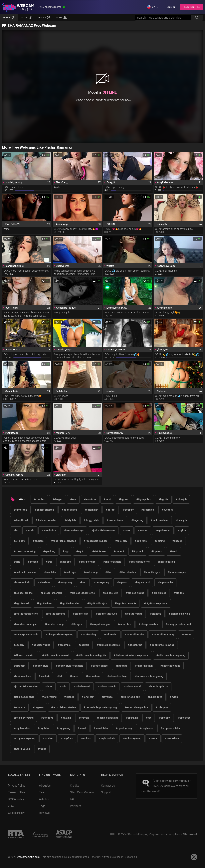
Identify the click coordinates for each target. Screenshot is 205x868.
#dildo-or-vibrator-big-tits (91, 655)
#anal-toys (90, 499)
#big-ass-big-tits (23, 593)
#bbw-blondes (128, 572)
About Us (45, 786)
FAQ (73, 799)
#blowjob (181, 499)
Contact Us (108, 786)
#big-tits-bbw (44, 603)
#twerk (174, 551)
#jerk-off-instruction (103, 531)
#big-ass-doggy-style (83, 593)
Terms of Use (17, 792)
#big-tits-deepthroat (156, 603)
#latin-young (49, 697)
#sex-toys (141, 541)
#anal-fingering (166, 562)
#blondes (156, 614)
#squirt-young (124, 728)
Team (43, 792)
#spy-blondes (22, 728)
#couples (39, 499)
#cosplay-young (41, 645)
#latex (127, 531)
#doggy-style (91, 520)
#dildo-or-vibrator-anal (55, 655)
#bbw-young (65, 583)
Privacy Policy (17, 786)
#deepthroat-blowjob (162, 645)
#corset (111, 510)
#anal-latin (50, 572)
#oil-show (19, 541)
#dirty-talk (70, 520)
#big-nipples (144, 499)
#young (42, 749)
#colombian (91, 510)
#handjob (181, 520)
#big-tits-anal (21, 603)
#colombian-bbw (135, 635)
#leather (143, 531)
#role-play (121, 541)
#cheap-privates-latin (26, 635)
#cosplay (128, 510)
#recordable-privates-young (100, 707)
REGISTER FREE (191, 7)
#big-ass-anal (142, 583)
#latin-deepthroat (158, 687)
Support (106, 792)
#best (107, 499)
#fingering (137, 520)
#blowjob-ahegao (100, 624)
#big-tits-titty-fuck (107, 614)
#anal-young (90, 572)
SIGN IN (171, 7)
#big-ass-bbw (166, 583)
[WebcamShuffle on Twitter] (194, 857)
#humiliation (49, 531)
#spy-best (184, 718)
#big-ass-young (135, 593)
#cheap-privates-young (60, 635)
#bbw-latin (44, 583)
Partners (76, 806)
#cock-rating (69, 510)
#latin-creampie (107, 687)
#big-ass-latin (111, 593)
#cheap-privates (45, 510)
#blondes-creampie (25, 624)
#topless (157, 551)
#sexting (160, 541)
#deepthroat (21, 520)
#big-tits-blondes (69, 603)
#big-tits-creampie (126, 603)
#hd (16, 531)
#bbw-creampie (177, 572)
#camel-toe (20, 510)
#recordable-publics (96, 541)
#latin (63, 687)
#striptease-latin (170, 728)
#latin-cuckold (132, 687)
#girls (17, 562)
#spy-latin (43, 728)
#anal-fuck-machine (25, 572)
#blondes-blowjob (179, 614)
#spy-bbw (165, 718)
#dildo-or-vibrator (46, 520)
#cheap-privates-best (178, 624)
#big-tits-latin (81, 614)
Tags (42, 806)
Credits (75, 786)
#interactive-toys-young (149, 676)
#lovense (107, 697)
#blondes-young (54, 624)
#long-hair (88, 697)
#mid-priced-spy (130, 697)
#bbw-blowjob (152, 572)
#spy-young (63, 728)
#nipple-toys (163, 531)
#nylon (182, 531)
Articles (44, 799)
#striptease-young (24, 739)
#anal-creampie (112, 562)
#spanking (49, 551)
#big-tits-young (134, 614)
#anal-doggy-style (139, 562)
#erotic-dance (115, 520)
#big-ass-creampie (51, 593)
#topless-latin (107, 739)
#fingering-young (170, 666)
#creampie (148, 510)
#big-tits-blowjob (97, 603)
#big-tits (163, 499)
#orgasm (38, 541)
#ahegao (57, 499)
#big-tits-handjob (55, 614)
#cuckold (167, 510)
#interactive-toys (74, 531)
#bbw (108, 572)
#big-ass (124, 499)
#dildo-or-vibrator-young (171, 655)
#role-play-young (24, 718)
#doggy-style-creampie (70, 666)
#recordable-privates (64, 541)
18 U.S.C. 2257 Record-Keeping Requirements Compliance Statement (153, 834)
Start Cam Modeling (83, 792)
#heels (30, 531)
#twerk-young (22, 749)
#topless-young (132, 739)
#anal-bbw (65, 562)
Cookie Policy (16, 813)
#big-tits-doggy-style (26, 614)
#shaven (177, 541)
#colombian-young (163, 635)
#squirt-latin (101, 728)
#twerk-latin (172, 739)
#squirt (80, 551)
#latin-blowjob (82, 687)
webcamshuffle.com (28, 857)
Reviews (44, 813)
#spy (66, 551)
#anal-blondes (87, 562)
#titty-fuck (138, 551)
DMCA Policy (16, 799)
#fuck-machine (160, 520)
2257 (11, 806)
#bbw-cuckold (22, 583)
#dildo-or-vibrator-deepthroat (131, 655)
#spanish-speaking (25, 551)
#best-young (101, 583)
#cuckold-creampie (109, 645)
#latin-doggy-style (24, 697)
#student (119, 551)
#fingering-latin (144, 666)
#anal (73, 499)
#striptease (99, 551)
